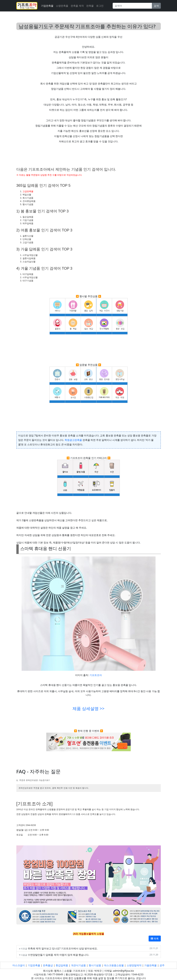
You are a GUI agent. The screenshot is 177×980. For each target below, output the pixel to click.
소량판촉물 (62, 6)
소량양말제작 (134, 965)
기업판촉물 (47, 6)
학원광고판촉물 (73, 440)
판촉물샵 (48, 965)
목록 (155, 939)
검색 (156, 6)
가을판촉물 (150, 965)
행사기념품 (95, 965)
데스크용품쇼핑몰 (114, 965)
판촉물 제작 (77, 6)
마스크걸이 (19, 965)
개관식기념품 (78, 965)
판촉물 (90, 6)
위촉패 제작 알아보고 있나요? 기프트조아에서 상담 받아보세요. (63, 948)
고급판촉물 (28, 191)
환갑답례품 (62, 965)
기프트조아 (96, 675)
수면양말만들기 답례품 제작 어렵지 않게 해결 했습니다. (58, 955)
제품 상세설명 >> (88, 709)
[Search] (132, 6)
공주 (162, 965)
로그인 (100, 6)
